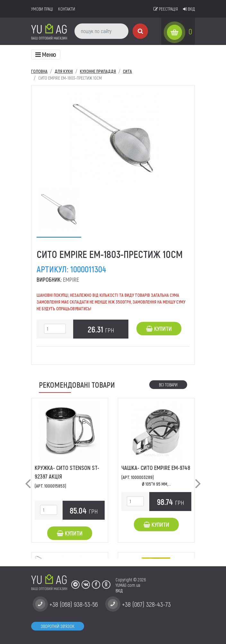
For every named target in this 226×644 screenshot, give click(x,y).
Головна (39, 71)
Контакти (67, 9)
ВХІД (119, 591)
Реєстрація (166, 9)
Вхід (189, 9)
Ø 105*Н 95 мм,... (156, 484)
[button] (28, 478)
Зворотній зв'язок (58, 626)
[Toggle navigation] (46, 54)
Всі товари (168, 385)
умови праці (42, 9)
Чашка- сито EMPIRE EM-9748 (156, 468)
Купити (159, 329)
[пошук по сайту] (101, 31)
